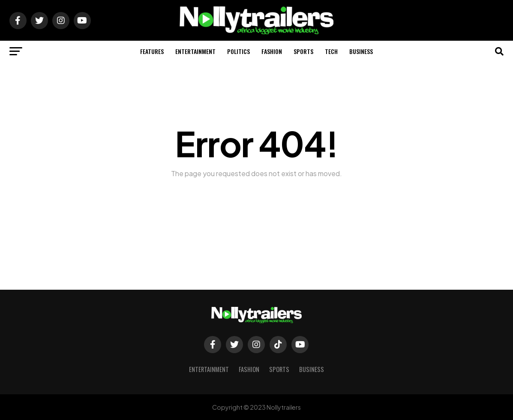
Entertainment (195, 51)
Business (361, 51)
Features (152, 51)
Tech (331, 51)
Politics (238, 51)
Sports (303, 51)
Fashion (272, 51)
